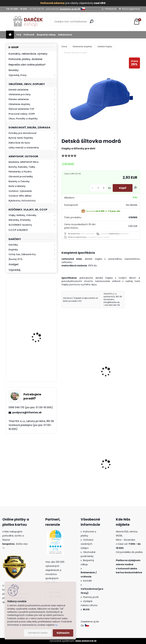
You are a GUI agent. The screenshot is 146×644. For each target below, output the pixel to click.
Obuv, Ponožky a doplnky (23, 119)
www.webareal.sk (86, 641)
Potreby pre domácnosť (22, 133)
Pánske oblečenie (19, 99)
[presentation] (63, 367)
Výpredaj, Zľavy (18, 75)
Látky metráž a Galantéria (24, 148)
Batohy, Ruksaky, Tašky (22, 167)
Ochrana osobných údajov (87, 544)
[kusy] (98, 188)
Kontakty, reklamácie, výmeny (28, 54)
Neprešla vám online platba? (27, 65)
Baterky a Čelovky (19, 181)
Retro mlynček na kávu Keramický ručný (40, 361)
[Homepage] (10, 35)
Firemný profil (91, 597)
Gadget (14, 264)
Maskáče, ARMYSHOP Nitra (23, 162)
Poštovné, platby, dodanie (25, 59)
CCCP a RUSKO (18, 230)
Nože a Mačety (17, 186)
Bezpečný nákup (46, 35)
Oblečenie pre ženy (20, 94)
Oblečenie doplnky (19, 104)
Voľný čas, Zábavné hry (22, 254)
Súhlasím (63, 633)
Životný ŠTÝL (16, 259)
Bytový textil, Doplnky (21, 138)
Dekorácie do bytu (19, 143)
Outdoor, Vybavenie (20, 191)
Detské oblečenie (18, 90)
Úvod (64, 46)
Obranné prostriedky (21, 177)
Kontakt (88, 581)
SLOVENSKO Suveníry (20, 225)
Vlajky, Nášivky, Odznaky (22, 215)
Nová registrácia (131, 9)
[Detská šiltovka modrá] (101, 97)
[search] (92, 21)
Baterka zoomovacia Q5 (40, 302)
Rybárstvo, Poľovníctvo (22, 201)
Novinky (14, 70)
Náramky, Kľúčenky (20, 220)
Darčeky (13, 245)
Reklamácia (65, 35)
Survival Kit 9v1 (73, 475)
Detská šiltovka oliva (117, 369)
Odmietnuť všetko (38, 633)
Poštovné (29, 35)
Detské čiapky (105, 46)
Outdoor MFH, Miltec (20, 196)
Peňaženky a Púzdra (20, 172)
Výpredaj (14, 270)
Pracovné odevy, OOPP (22, 114)
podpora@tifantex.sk (27, 412)
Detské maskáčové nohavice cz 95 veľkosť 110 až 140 (120, 470)
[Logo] (28, 22)
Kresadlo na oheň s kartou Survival (38, 333)
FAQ (19, 35)
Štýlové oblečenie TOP (21, 109)
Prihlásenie (111, 9)
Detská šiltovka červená (78, 369)
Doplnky (13, 250)
